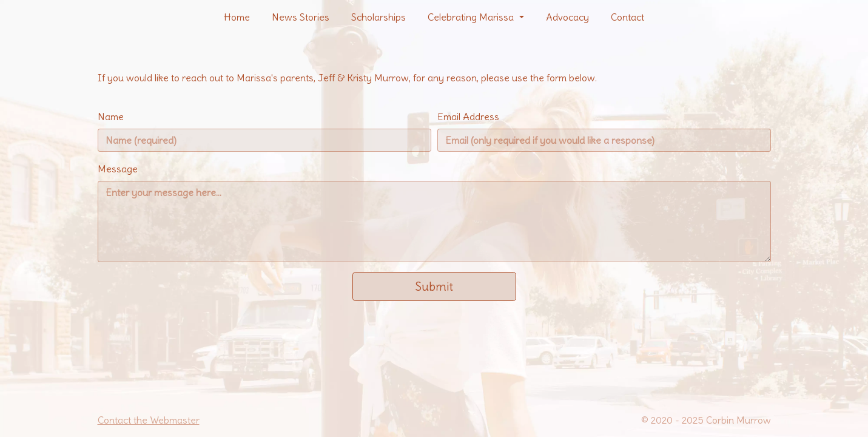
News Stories (301, 17)
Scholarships (378, 17)
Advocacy (567, 17)
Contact (627, 17)
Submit (434, 286)
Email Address (468, 117)
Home (237, 17)
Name (111, 117)
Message (118, 169)
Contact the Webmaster (149, 420)
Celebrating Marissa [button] (472, 17)
